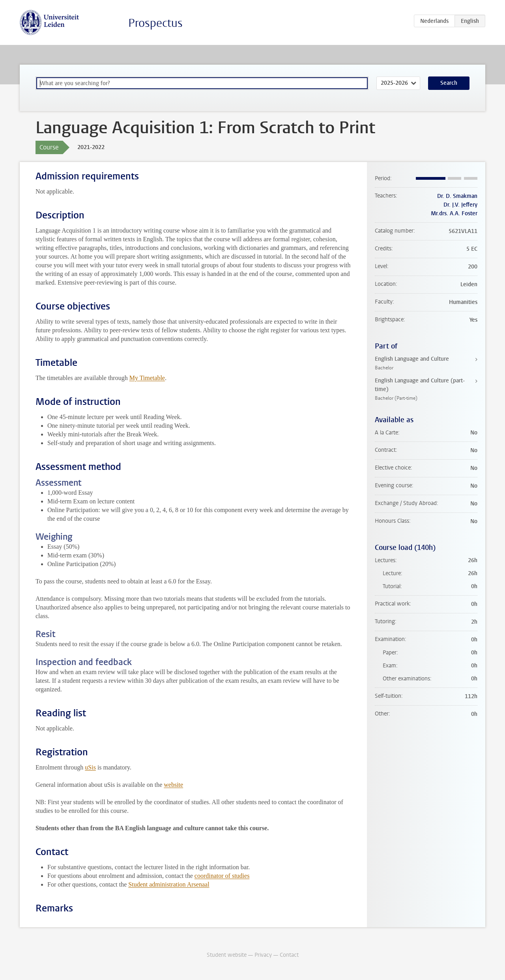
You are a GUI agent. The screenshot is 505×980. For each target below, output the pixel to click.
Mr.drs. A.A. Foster (454, 213)
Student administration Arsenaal (169, 884)
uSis (90, 767)
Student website (227, 955)
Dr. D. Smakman (457, 196)
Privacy (263, 955)
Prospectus (155, 23)
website (173, 785)
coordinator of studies (222, 876)
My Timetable (147, 378)
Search (449, 83)
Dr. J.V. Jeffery (460, 205)
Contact (289, 955)
